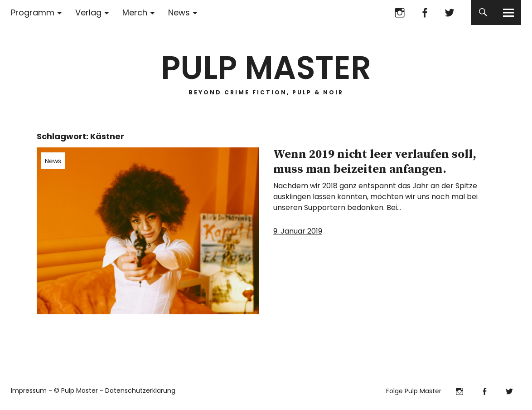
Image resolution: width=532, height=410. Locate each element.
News (179, 12)
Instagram (400, 12)
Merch (135, 12)
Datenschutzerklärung (140, 390)
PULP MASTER (266, 68)
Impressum (29, 390)
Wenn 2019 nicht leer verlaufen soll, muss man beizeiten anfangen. (375, 162)
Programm (33, 12)
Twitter (450, 12)
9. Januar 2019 (298, 231)
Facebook (425, 12)
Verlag (88, 12)
